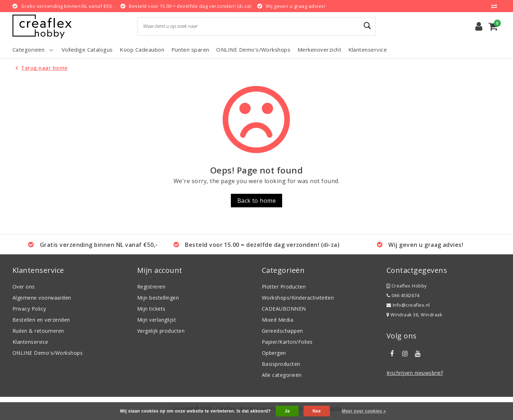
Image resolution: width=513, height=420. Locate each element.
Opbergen (274, 353)
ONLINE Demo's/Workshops (48, 353)
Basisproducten (281, 364)
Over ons (24, 287)
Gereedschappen (283, 331)
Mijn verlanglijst (157, 320)
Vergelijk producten (161, 331)
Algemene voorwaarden (42, 298)
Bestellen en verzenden (41, 320)
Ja (287, 411)
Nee (317, 411)
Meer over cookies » (364, 411)
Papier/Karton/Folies (287, 342)
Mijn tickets (151, 309)
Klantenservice (30, 342)
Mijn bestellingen (158, 298)
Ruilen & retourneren (38, 331)
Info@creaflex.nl (408, 305)
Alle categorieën (282, 375)
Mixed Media (278, 320)
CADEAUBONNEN (284, 309)
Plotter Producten (284, 287)
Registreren (151, 287)
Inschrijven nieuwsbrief (415, 373)
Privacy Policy (29, 309)
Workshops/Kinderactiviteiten (298, 298)
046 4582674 (403, 295)
